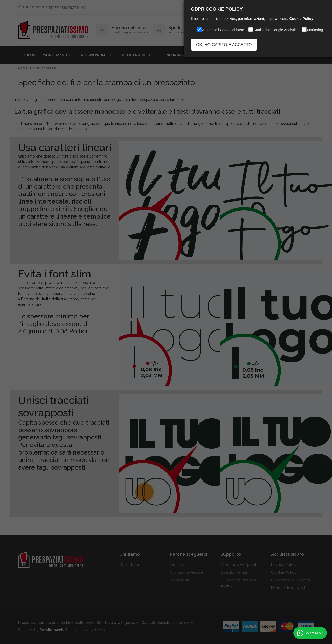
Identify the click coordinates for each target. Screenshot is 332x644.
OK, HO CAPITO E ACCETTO (224, 45)
